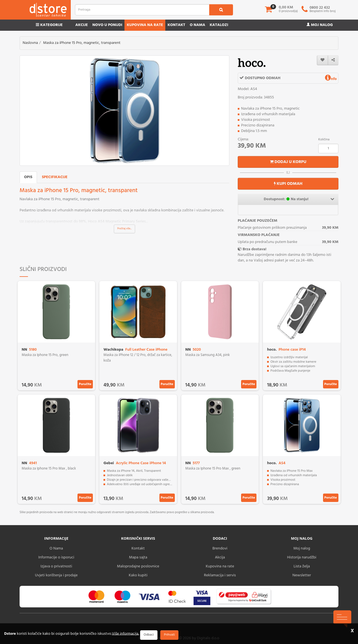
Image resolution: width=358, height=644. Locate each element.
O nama (197, 25)
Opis (28, 177)
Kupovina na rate (145, 25)
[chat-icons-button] (342, 619)
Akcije (82, 25)
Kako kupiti (138, 575)
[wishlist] (322, 60)
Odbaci (149, 635)
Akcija (220, 557)
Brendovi (220, 549)
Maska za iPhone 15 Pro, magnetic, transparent (82, 43)
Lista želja (302, 566)
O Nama (56, 549)
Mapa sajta (138, 557)
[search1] (221, 10)
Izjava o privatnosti (56, 566)
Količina (324, 140)
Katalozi (219, 25)
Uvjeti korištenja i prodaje (56, 575)
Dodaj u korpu (288, 162)
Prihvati (169, 635)
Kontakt (176, 25)
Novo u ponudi (107, 25)
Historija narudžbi (302, 557)
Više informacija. (125, 634)
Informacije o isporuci (56, 557)
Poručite (85, 384)
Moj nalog (320, 25)
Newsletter (302, 575)
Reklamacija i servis (220, 575)
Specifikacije (55, 177)
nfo (331, 79)
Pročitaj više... (125, 229)
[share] (333, 60)
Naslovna (30, 43)
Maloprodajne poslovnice (138, 566)
